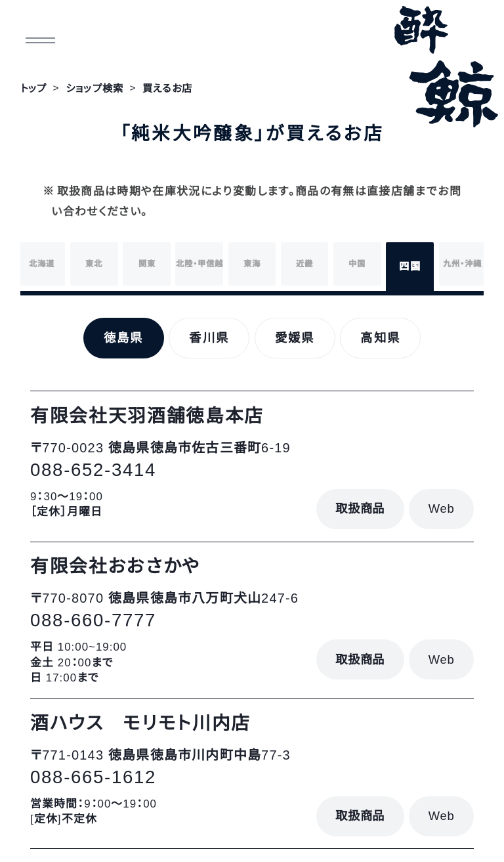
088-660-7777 (93, 620)
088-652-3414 (93, 470)
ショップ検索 (94, 88)
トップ (34, 88)
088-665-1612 (93, 777)
